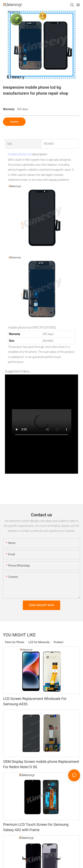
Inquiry (14, 122)
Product (59, 642)
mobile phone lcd (20, 154)
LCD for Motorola (39, 642)
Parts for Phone (15, 642)
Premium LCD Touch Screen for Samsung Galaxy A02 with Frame (36, 827)
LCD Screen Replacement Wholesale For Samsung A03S (35, 701)
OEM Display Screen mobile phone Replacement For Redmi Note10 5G (41, 764)
